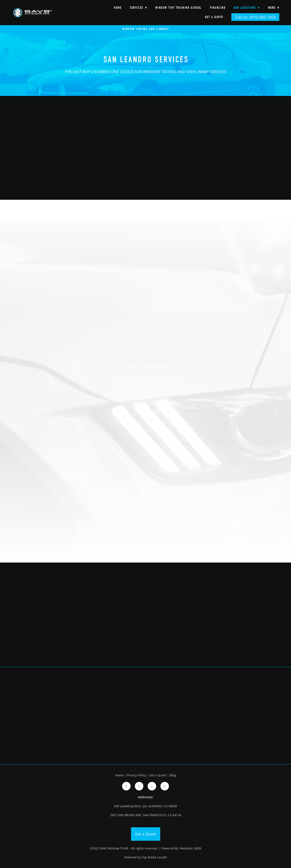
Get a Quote (214, 17)
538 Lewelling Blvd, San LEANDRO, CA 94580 (145, 806)
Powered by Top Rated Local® (145, 857)
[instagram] (139, 786)
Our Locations (247, 8)
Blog (173, 775)
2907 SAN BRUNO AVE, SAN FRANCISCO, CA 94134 (145, 815)
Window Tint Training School (179, 8)
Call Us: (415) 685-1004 (255, 17)
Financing (218, 8)
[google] (152, 786)
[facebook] (126, 786)
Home (118, 8)
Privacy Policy (136, 775)
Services (138, 8)
